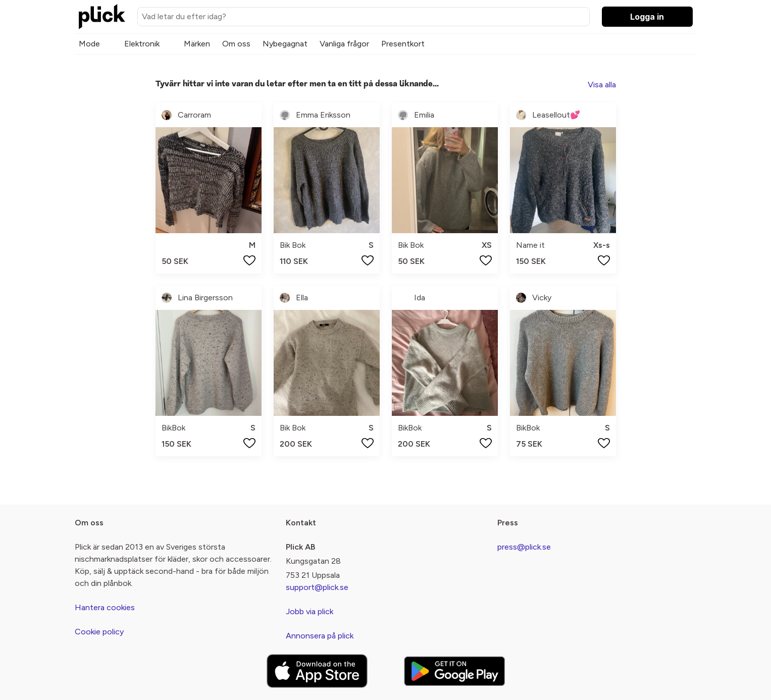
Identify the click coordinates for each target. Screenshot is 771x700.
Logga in (647, 17)
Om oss (236, 44)
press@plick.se (524, 547)
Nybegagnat (285, 44)
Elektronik (142, 44)
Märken (197, 44)
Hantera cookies (105, 607)
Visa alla (602, 85)
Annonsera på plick (320, 636)
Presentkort (403, 44)
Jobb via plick (310, 611)
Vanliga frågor (344, 44)
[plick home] (102, 17)
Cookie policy (99, 632)
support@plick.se (317, 587)
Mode (89, 44)
